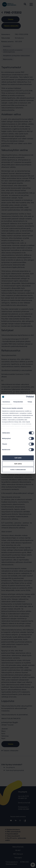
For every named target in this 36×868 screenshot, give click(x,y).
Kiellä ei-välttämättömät (18, 470)
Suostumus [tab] (6, 402)
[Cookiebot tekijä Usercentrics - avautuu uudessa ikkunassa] (26, 397)
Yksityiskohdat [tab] (18, 402)
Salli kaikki (18, 458)
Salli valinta (18, 464)
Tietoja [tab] (30, 402)
